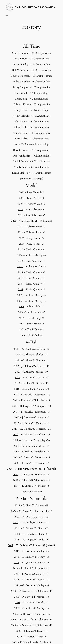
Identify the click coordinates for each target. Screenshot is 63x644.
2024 (22, 198)
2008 (21, 289)
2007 (20, 295)
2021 (20, 215)
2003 (22, 318)
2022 (20, 210)
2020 (14, 221)
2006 (20, 301)
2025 (22, 192)
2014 (20, 255)
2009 (21, 284)
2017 (22, 238)
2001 (22, 329)
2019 (21, 227)
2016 (22, 244)
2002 (22, 324)
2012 (20, 267)
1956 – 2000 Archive (31, 335)
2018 (21, 232)
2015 (21, 249)
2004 (21, 312)
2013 (20, 261)
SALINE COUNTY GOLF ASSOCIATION (35, 7)
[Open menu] (7, 16)
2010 (21, 278)
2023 (21, 204)
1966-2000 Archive (32, 492)
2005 (21, 307)
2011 (21, 272)
